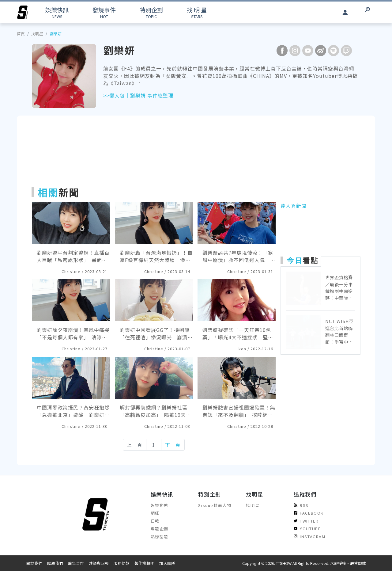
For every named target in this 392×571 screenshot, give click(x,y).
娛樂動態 (160, 505)
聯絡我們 (55, 563)
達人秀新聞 (294, 206)
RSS (301, 505)
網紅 (155, 513)
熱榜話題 (160, 537)
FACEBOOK (309, 513)
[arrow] (23, 12)
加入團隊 (167, 563)
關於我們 (34, 563)
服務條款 (122, 563)
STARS (197, 12)
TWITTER (306, 521)
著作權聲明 (144, 563)
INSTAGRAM (309, 537)
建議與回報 (99, 563)
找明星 (37, 34)
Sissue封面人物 (215, 505)
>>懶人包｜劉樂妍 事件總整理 (138, 95)
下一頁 (173, 445)
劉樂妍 (56, 34)
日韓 (155, 521)
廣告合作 (76, 563)
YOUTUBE (307, 529)
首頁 (21, 34)
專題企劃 (160, 529)
